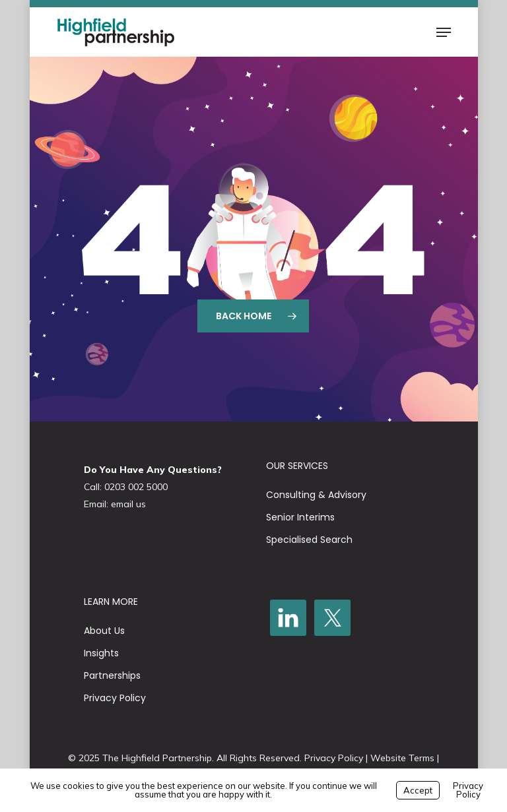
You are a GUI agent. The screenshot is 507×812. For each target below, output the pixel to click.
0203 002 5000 (136, 487)
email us (128, 504)
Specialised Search (309, 540)
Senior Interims (300, 517)
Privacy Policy (115, 698)
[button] (444, 32)
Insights (101, 653)
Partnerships (112, 675)
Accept (418, 790)
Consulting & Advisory (316, 495)
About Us (104, 631)
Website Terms (402, 758)
